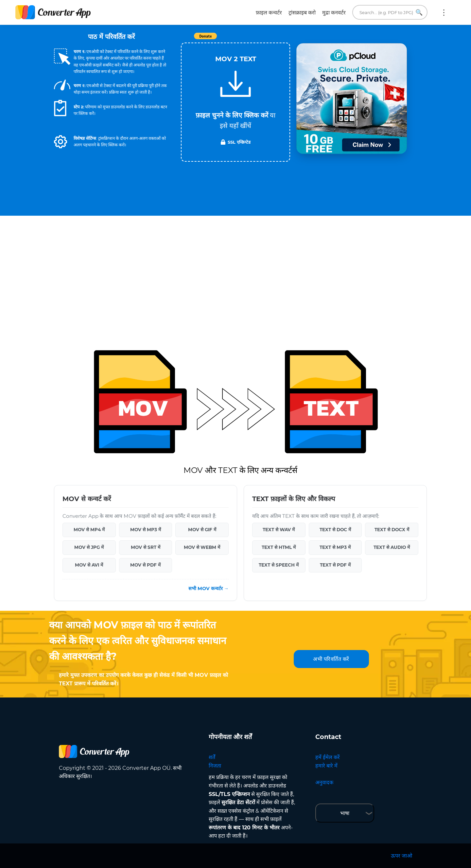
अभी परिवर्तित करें (331, 659)
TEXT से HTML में (279, 547)
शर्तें (212, 757)
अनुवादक (324, 782)
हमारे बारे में (326, 766)
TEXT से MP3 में (335, 547)
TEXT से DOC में (335, 530)
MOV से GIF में (202, 530)
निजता (215, 766)
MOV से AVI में (89, 565)
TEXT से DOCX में (392, 530)
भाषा (345, 813)
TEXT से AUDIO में (392, 547)
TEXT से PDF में (335, 565)
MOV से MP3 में (146, 530)
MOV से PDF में (145, 565)
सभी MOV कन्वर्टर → (209, 588)
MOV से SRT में (146, 547)
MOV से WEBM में (202, 547)
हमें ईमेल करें (328, 757)
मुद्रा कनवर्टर (334, 13)
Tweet (273, 39)
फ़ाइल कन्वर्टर (269, 13)
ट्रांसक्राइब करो (302, 13)
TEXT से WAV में (279, 530)
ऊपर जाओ (401, 856)
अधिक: (444, 12)
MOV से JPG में (89, 547)
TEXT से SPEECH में (279, 565)
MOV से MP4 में (89, 530)
